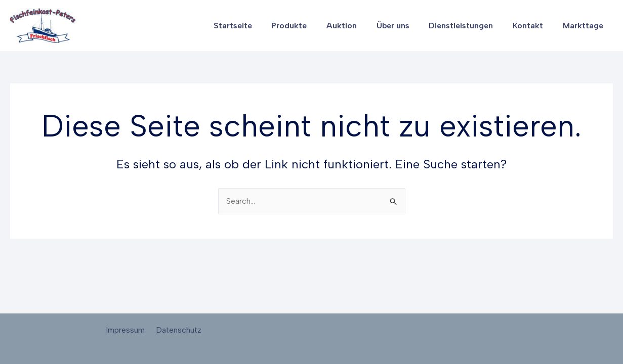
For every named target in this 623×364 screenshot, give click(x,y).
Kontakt (533, 26)
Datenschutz (177, 330)
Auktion (357, 26)
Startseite (255, 26)
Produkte (308, 26)
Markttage (585, 26)
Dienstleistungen (469, 26)
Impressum (126, 330)
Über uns (405, 26)
